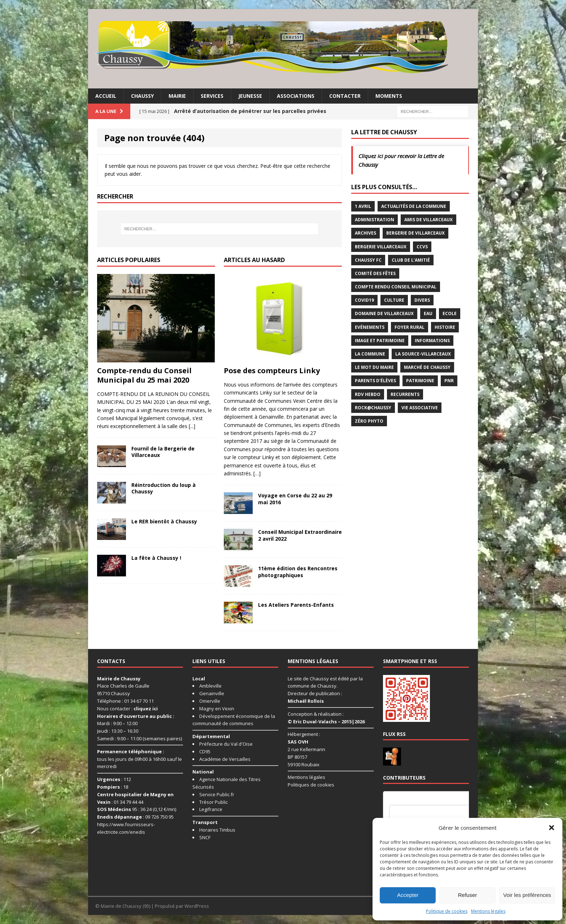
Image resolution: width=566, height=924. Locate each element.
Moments (389, 96)
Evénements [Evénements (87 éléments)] (370, 327)
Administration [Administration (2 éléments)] (375, 220)
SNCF (205, 837)
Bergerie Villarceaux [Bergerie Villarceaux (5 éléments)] (381, 247)
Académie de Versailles (225, 759)
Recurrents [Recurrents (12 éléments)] (405, 394)
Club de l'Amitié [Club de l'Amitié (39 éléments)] (411, 260)
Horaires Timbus (217, 830)
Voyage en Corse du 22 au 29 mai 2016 (295, 499)
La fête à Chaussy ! (156, 558)
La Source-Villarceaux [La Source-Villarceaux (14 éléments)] (423, 354)
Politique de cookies (447, 911)
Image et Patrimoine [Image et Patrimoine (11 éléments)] (380, 341)
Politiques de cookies (311, 785)
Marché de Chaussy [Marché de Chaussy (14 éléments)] (427, 367)
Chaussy (142, 96)
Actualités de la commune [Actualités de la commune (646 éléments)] (414, 206)
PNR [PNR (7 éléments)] (449, 381)
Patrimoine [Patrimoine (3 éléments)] (420, 381)
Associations (296, 96)
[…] (257, 473)
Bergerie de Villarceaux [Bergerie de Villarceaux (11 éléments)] (415, 233)
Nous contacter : (127, 709)
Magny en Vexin (217, 709)
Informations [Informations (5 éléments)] (432, 341)
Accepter (408, 895)
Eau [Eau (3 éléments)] (428, 313)
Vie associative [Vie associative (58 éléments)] (420, 408)
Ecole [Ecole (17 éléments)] (450, 313)
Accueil (106, 96)
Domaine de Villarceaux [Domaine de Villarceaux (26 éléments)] (384, 313)
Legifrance (211, 809)
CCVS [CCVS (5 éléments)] (422, 247)
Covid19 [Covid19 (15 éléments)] (364, 300)
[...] (192, 426)
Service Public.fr (217, 794)
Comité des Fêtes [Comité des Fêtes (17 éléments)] (375, 273)
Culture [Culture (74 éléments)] (394, 300)
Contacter (345, 96)
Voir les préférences (527, 895)
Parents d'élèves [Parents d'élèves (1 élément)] (375, 381)
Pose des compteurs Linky (272, 371)
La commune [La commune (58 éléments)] (370, 354)
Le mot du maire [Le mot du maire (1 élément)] (374, 367)
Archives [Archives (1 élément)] (365, 233)
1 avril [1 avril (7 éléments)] (363, 206)
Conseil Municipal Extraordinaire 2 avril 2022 (300, 535)
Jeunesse (250, 96)
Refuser (468, 895)
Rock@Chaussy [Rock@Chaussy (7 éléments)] (373, 408)
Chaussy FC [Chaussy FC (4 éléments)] (368, 260)
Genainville (212, 693)
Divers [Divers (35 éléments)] (422, 300)
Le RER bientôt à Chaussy (164, 521)
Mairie (177, 96)
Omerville (210, 701)
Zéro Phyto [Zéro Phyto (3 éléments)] (369, 421)
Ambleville (210, 686)
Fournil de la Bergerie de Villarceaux (163, 452)
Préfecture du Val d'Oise (226, 744)
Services (212, 96)
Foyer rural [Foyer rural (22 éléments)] (410, 327)
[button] (552, 828)
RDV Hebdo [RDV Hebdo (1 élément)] (368, 394)
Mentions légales (488, 911)
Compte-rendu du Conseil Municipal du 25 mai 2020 (144, 375)
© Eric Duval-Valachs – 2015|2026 (326, 722)
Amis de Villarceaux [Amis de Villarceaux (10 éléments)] (428, 220)
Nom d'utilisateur (406, 801)
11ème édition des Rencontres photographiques (298, 572)
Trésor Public (214, 802)
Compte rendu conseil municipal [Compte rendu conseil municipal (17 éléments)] (396, 287)
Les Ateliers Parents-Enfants (296, 605)
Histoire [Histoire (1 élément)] (445, 327)
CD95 (205, 751)
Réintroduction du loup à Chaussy (164, 488)
